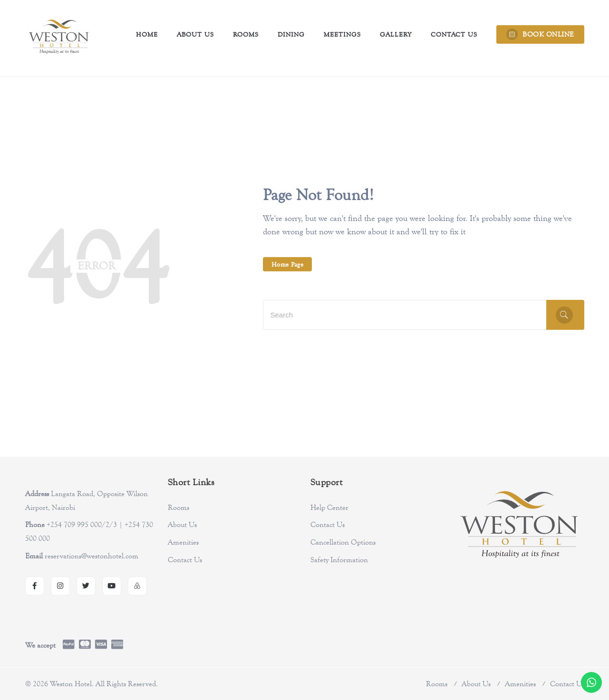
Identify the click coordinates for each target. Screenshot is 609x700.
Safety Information (339, 560)
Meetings (342, 34)
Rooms (246, 34)
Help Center (329, 508)
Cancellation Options (343, 542)
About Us (195, 34)
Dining (291, 34)
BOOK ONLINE (540, 34)
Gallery (396, 34)
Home (147, 34)
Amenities (183, 542)
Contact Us (454, 34)
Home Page (288, 264)
